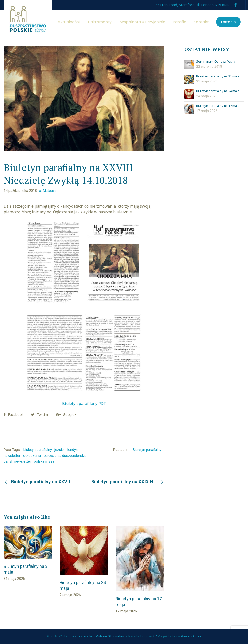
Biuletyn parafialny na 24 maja (218, 91)
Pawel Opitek (191, 636)
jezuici (59, 450)
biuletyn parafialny (38, 450)
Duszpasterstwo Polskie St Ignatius (97, 636)
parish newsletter (17, 461)
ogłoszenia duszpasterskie (65, 456)
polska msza (44, 461)
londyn (73, 450)
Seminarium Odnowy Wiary (216, 62)
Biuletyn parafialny (147, 450)
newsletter (12, 456)
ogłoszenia (32, 456)
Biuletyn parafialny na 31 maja (218, 76)
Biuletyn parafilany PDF (84, 404)
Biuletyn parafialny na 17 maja (218, 106)
